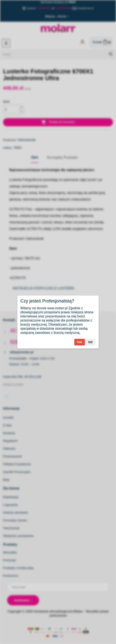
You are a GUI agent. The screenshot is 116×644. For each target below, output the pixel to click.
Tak (80, 342)
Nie (90, 342)
